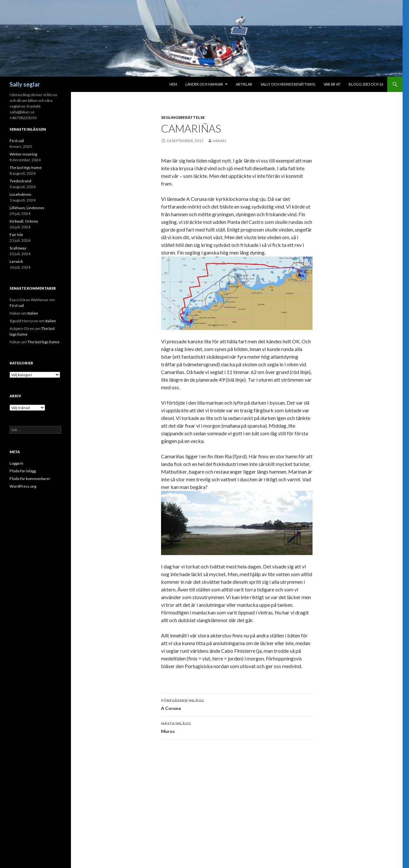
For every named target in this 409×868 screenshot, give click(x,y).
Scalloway (18, 248)
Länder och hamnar (204, 84)
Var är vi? (332, 84)
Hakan (219, 141)
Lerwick (16, 261)
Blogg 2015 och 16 (366, 84)
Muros (237, 727)
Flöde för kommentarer (30, 479)
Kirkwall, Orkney (24, 221)
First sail (17, 141)
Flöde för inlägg (23, 471)
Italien (33, 313)
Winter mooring (23, 154)
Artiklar (244, 84)
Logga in (16, 463)
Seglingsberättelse (183, 117)
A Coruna (237, 704)
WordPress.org (23, 486)
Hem (173, 84)
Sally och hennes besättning (288, 84)
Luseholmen (20, 194)
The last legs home (26, 168)
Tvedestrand (20, 181)
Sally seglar (25, 84)
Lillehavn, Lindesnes (27, 208)
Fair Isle (16, 235)
